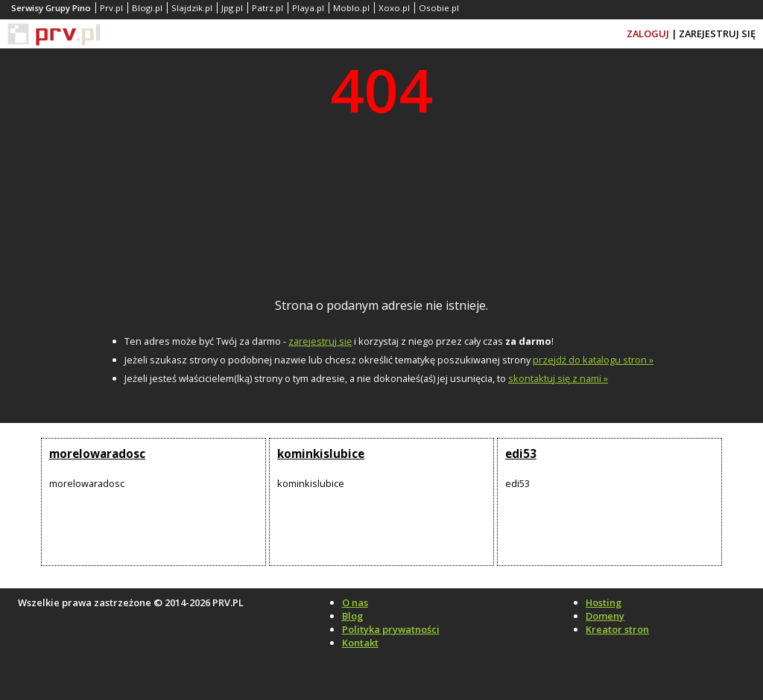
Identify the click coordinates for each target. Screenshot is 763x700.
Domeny (605, 616)
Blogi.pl (147, 8)
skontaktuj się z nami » (558, 378)
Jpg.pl (232, 8)
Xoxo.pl (394, 8)
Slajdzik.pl (192, 8)
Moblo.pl (351, 8)
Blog (352, 616)
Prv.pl (111, 8)
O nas (355, 602)
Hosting (604, 602)
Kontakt (360, 643)
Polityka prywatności (391, 629)
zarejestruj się (320, 341)
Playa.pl (308, 8)
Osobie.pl (439, 8)
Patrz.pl (267, 8)
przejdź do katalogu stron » (593, 360)
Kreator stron (617, 629)
